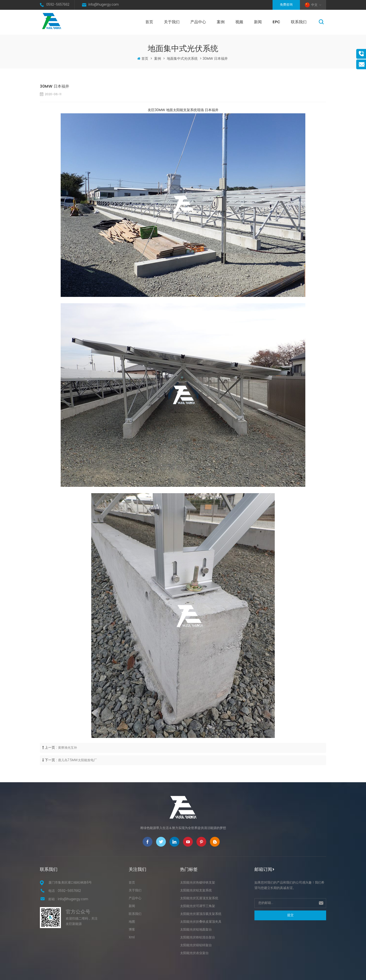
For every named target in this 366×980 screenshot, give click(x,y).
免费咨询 (286, 5)
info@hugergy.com (103, 5)
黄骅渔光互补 (68, 748)
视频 (239, 22)
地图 (132, 922)
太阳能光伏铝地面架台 (196, 930)
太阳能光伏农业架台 (194, 953)
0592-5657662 (58, 5)
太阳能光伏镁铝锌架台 (196, 945)
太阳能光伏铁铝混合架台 (198, 938)
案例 (221, 22)
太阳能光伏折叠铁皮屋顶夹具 (201, 922)
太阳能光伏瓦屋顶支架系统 (199, 898)
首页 (149, 22)
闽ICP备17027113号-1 (206, 973)
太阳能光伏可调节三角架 (198, 906)
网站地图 (237, 973)
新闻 (258, 22)
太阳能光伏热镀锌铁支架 (198, 883)
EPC (276, 22)
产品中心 (198, 22)
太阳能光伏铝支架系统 (196, 891)
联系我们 (299, 22)
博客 (132, 930)
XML (249, 973)
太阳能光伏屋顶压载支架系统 (201, 914)
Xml (132, 938)
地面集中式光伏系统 (182, 59)
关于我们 (172, 22)
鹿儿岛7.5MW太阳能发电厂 (77, 760)
